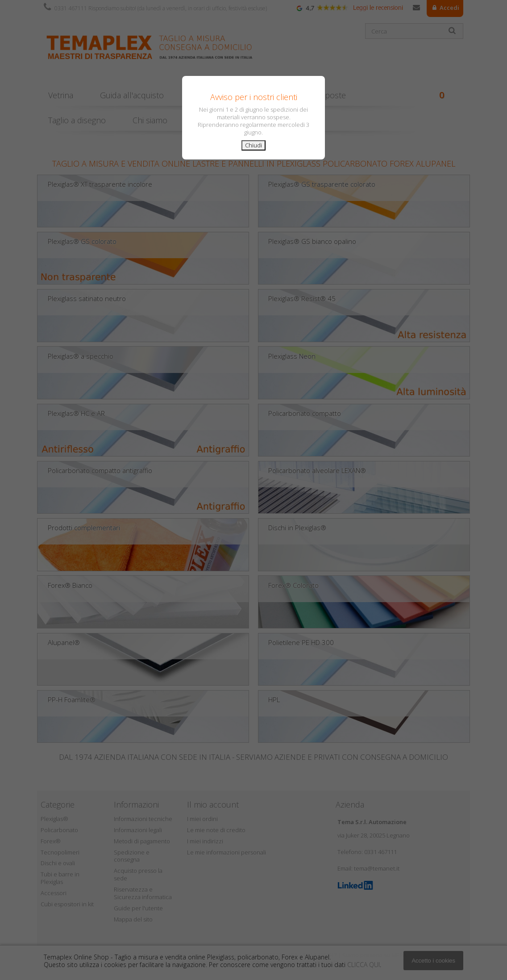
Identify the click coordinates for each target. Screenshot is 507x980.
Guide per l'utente (138, 908)
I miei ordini (202, 819)
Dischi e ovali (58, 863)
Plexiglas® (54, 819)
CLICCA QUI (364, 965)
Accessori (54, 893)
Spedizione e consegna (132, 856)
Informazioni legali (138, 830)
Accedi (449, 8)
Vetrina (61, 95)
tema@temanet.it (377, 868)
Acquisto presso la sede (138, 874)
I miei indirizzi (205, 841)
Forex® (51, 841)
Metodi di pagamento (142, 841)
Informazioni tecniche (143, 819)
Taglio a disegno (77, 120)
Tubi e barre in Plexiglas (60, 878)
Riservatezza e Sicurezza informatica (143, 893)
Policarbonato (59, 830)
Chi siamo (150, 120)
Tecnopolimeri (60, 852)
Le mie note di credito (216, 830)
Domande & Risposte (307, 95)
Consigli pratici (216, 95)
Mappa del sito (133, 919)
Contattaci (416, 9)
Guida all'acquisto (132, 95)
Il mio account (213, 804)
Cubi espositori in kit (67, 904)
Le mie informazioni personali (226, 852)
